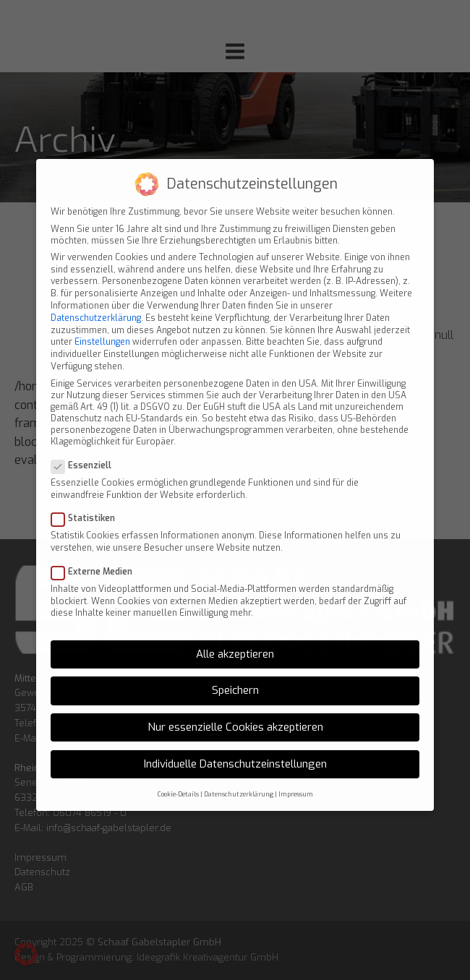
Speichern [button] (235, 676)
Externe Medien (96, 558)
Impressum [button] (296, 780)
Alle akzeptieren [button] (235, 640)
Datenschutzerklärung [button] (239, 780)
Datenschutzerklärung (96, 304)
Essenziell (86, 452)
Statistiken (87, 504)
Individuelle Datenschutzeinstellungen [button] (235, 750)
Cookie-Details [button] (178, 780)
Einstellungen (102, 328)
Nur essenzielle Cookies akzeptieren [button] (235, 713)
